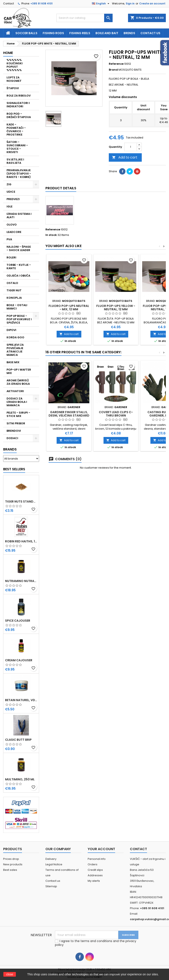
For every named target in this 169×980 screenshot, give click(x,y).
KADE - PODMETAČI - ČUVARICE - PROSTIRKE (16, 130)
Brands (10, 449)
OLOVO (12, 225)
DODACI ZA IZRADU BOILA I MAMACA (17, 402)
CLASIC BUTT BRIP (18, 740)
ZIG (9, 184)
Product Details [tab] (61, 188)
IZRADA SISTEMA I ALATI (19, 216)
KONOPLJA (14, 298)
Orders (93, 864)
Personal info (97, 859)
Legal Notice (54, 864)
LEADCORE (14, 232)
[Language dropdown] (101, 4)
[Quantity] (131, 147)
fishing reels (80, 33)
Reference (116, 64)
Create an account (152, 3)
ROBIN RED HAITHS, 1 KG (21, 541)
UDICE (11, 192)
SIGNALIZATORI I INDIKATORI (18, 105)
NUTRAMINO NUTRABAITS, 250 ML (21, 581)
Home (8, 53)
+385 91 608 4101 (42, 3)
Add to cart (125, 157)
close (10, 974)
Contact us (150, 33)
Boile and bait (107, 33)
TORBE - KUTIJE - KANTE (19, 267)
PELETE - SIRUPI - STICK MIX (18, 414)
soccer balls (26, 33)
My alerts (94, 881)
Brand (113, 70)
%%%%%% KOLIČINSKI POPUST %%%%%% (15, 65)
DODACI (12, 438)
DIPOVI (11, 330)
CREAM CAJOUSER (19, 660)
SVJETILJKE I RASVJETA (15, 161)
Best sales (10, 870)
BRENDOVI (14, 431)
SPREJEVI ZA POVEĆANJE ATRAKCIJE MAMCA (15, 350)
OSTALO (12, 283)
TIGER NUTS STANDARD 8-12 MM (21, 501)
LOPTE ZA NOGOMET (14, 79)
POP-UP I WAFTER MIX (19, 371)
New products (13, 864)
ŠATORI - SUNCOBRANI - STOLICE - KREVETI (17, 147)
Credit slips (95, 870)
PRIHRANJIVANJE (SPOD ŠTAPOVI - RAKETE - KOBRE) (19, 174)
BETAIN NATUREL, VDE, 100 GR (21, 700)
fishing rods (53, 33)
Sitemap (51, 886)
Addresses (95, 875)
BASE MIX (13, 362)
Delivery (51, 859)
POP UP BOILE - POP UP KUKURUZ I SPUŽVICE (19, 319)
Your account (101, 849)
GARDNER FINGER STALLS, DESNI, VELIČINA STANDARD (69, 414)
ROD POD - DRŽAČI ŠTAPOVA (19, 115)
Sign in (130, 3)
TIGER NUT (14, 290)
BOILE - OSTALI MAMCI (17, 307)
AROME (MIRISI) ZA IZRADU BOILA (18, 382)
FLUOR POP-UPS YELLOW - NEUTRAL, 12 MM (116, 308)
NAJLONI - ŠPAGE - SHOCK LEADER (19, 248)
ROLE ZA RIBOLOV (19, 96)
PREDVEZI (13, 199)
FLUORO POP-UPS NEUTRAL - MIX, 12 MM (69, 308)
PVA (9, 239)
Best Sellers (14, 469)
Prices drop (11, 859)
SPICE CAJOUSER (18, 621)
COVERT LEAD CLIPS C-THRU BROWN (116, 414)
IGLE (10, 206)
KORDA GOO (15, 337)
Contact (9, 3)
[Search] (85, 18)
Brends (129, 33)
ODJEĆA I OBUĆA (18, 276)
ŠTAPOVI (13, 88)
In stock (51, 235)
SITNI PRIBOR (16, 423)
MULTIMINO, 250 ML (20, 779)
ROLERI (11, 257)
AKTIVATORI (15, 391)
